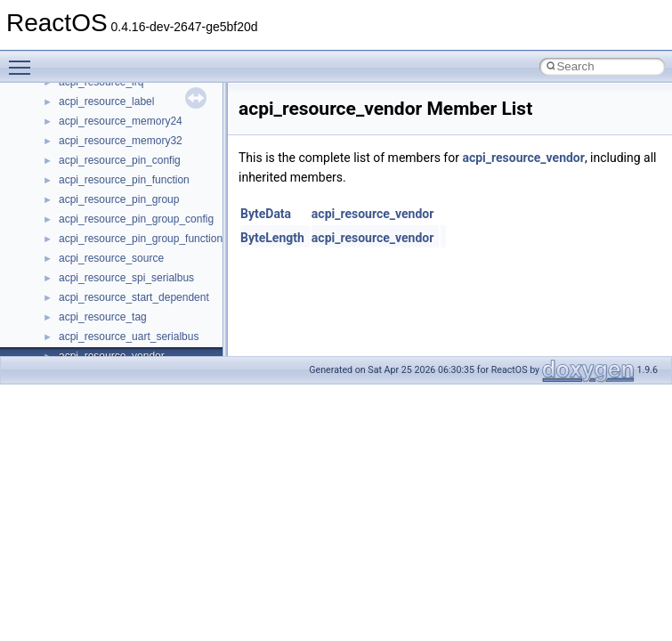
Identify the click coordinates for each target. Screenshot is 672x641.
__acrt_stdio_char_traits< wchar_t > (144, 171)
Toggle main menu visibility (24, 60)
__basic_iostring (97, 308)
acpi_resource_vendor (523, 158)
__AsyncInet (88, 249)
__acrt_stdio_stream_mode (123, 191)
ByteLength (272, 238)
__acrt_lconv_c (95, 93)
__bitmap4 (84, 347)
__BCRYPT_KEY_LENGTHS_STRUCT (153, 328)
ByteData (266, 214)
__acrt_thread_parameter (119, 210)
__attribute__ (90, 269)
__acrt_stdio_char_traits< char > (135, 151)
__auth (75, 288)
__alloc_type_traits (103, 230)
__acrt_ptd (84, 112)
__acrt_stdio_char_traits (116, 132)
